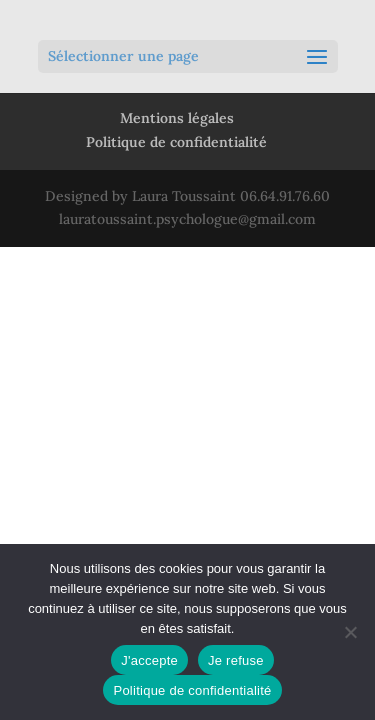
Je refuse (236, 660)
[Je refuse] (350, 632)
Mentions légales (177, 118)
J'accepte (149, 660)
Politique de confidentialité (176, 142)
